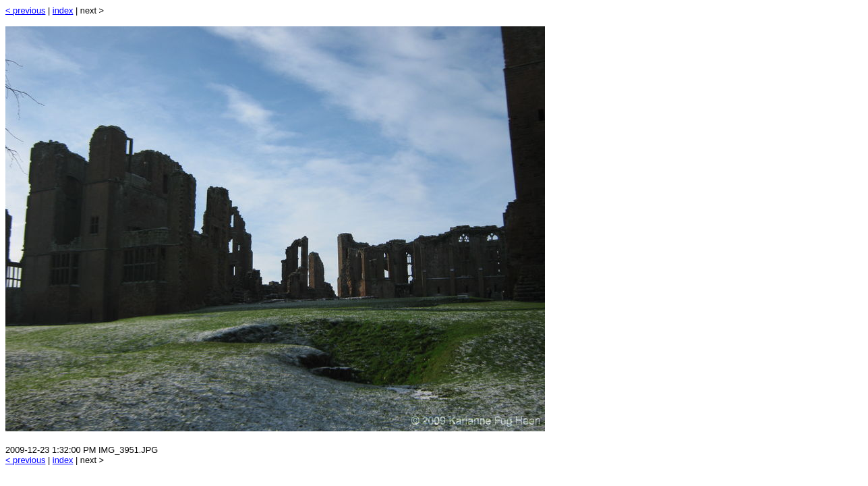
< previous (25, 10)
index (63, 10)
